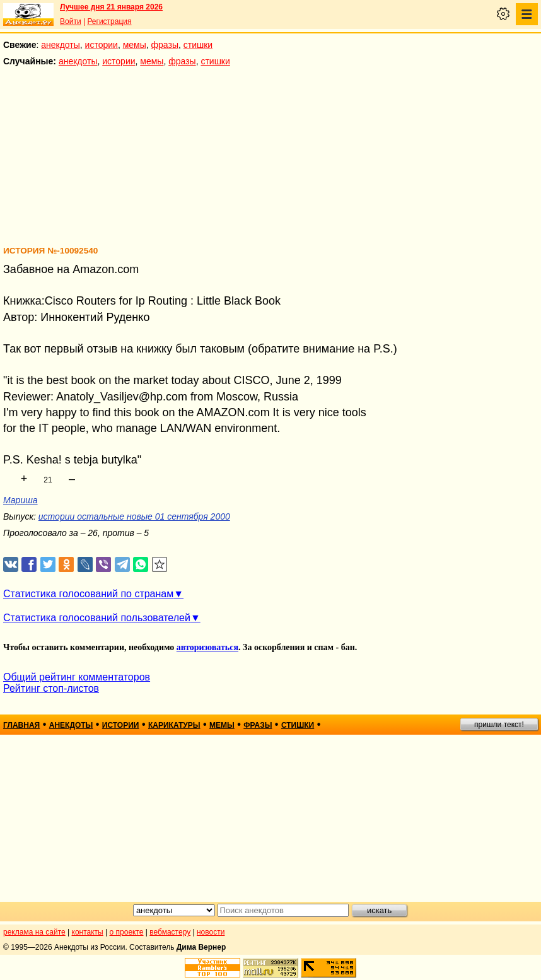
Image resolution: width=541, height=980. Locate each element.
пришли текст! (499, 725)
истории (102, 45)
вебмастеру (170, 932)
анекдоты (61, 45)
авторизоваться (207, 647)
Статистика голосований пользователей (97, 618)
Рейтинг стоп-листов (51, 688)
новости (211, 932)
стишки (198, 45)
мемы (135, 45)
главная (21, 725)
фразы (165, 45)
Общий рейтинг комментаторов (77, 677)
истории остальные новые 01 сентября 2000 (134, 516)
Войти (71, 21)
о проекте (127, 932)
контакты (88, 932)
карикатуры (174, 725)
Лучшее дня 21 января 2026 (111, 7)
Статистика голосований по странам (88, 594)
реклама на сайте (34, 932)
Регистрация (109, 21)
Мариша (20, 500)
